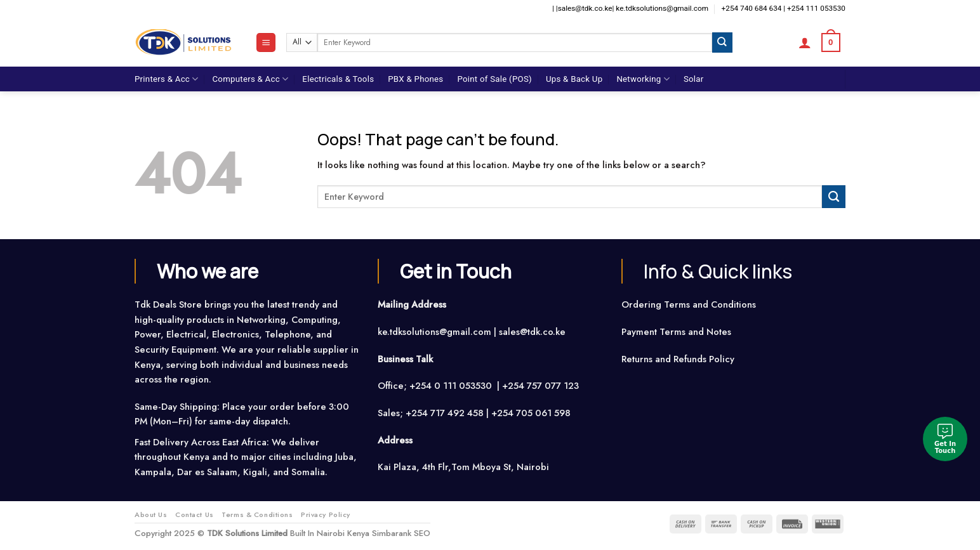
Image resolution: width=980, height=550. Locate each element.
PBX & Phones (415, 79)
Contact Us (195, 514)
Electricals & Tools (338, 79)
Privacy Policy (326, 514)
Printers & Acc (166, 79)
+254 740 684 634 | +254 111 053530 (784, 8)
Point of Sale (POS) (494, 79)
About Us (151, 514)
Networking (643, 79)
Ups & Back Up (574, 79)
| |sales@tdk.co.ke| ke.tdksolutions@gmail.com (630, 8)
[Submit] (722, 42)
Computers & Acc (250, 79)
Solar (694, 79)
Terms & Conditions (257, 514)
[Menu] (266, 43)
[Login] (805, 43)
